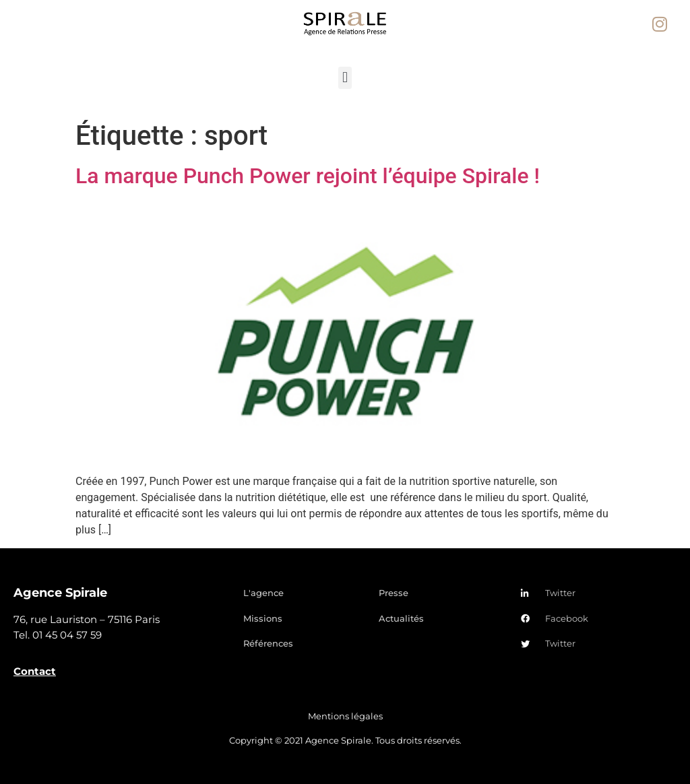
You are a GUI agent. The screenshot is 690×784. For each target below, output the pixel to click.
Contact (35, 671)
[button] (345, 78)
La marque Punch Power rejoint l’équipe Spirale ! (308, 176)
